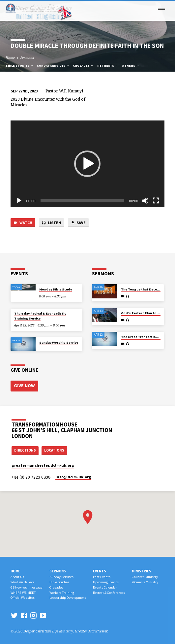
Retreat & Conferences (109, 592)
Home (10, 58)
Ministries (142, 570)
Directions (25, 450)
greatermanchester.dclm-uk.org (43, 464)
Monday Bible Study (56, 289)
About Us (17, 576)
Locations (54, 450)
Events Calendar (105, 586)
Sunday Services (53, 66)
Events (100, 570)
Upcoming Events (106, 581)
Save (78, 223)
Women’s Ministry (145, 581)
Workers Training (62, 592)
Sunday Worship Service (59, 342)
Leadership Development (68, 597)
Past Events (102, 576)
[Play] (19, 201)
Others (131, 66)
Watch (23, 223)
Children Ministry (145, 576)
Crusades (83, 66)
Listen (51, 223)
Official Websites (23, 597)
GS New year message (26, 586)
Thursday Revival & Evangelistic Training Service (40, 316)
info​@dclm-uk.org (73, 476)
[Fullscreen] (156, 201)
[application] (87, 164)
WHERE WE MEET (23, 592)
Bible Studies (20, 66)
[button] (87, 164)
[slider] (82, 201)
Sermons (27, 58)
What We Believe (22, 581)
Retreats (108, 66)
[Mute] (145, 201)
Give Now (24, 385)
